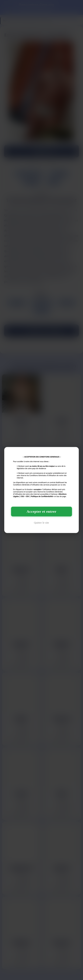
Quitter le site (41, 522)
